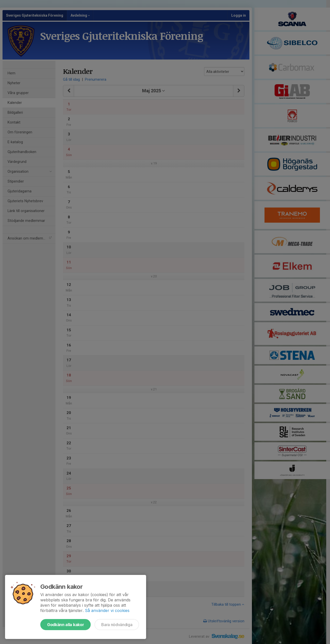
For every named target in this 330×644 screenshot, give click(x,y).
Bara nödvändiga (117, 625)
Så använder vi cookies (107, 610)
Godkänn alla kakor (65, 625)
